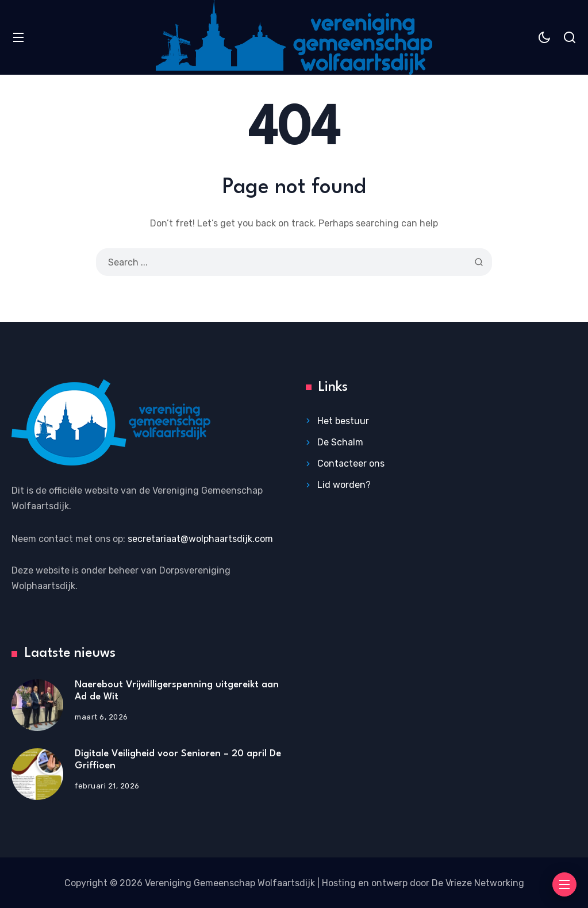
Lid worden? (344, 485)
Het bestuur (343, 421)
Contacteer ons (351, 463)
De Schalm (340, 442)
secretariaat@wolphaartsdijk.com (200, 539)
